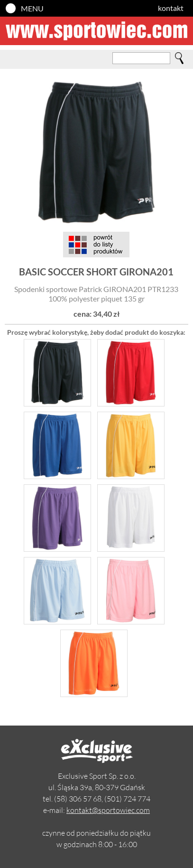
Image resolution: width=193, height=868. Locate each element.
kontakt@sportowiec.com (108, 810)
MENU (32, 8)
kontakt (171, 8)
